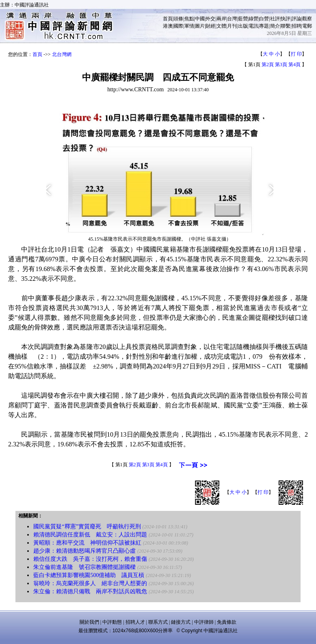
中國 (200, 19)
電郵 (307, 26)
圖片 (200, 26)
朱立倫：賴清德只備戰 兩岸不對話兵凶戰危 (90, 591)
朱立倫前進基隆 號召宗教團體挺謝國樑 (84, 567)
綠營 (253, 19)
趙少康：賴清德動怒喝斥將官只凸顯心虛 (84, 551)
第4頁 (294, 65)
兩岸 (221, 19)
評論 (297, 19)
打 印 (296, 54)
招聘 (297, 26)
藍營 (243, 19)
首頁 (168, 19)
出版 (243, 26)
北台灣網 (62, 54)
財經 (210, 26)
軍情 (189, 26)
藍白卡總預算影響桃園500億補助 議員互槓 (89, 575)
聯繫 (286, 26)
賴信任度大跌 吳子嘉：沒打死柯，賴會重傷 (90, 559)
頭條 (178, 19)
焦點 (189, 19)
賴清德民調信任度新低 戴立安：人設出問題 (90, 535)
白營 (264, 19)
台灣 (232, 19)
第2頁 (268, 65)
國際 (178, 26)
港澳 (168, 26)
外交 (210, 19)
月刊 (232, 26)
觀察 (307, 19)
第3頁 (281, 65)
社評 (275, 19)
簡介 (275, 26)
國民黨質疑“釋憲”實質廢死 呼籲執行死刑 (87, 527)
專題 (264, 26)
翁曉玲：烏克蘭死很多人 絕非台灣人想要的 (90, 583)
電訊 (253, 26)
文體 (221, 26)
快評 (286, 19)
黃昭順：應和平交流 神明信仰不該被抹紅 (87, 543)
